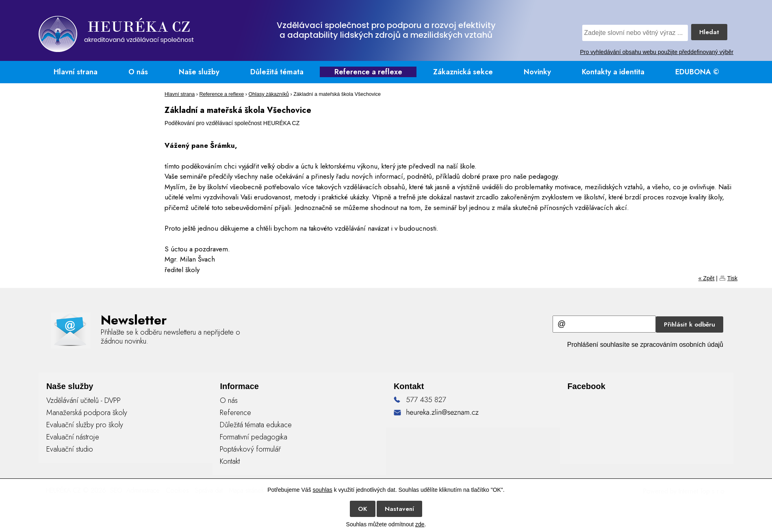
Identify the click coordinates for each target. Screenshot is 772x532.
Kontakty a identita (613, 72)
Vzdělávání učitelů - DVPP (83, 400)
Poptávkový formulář (250, 449)
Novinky (537, 72)
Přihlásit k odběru (690, 324)
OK (363, 509)
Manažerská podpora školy (87, 413)
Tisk (732, 278)
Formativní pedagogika (254, 437)
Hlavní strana (76, 72)
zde (420, 524)
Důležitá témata (277, 72)
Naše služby (199, 72)
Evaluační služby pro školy (85, 425)
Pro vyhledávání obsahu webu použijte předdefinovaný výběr (657, 52)
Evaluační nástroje (73, 437)
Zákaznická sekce (463, 72)
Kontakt (230, 461)
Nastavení (399, 509)
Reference (235, 413)
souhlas (323, 490)
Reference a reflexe (368, 72)
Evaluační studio (70, 449)
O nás (138, 72)
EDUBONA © (697, 72)
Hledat (709, 32)
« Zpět (707, 278)
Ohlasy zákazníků (269, 94)
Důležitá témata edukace (256, 425)
